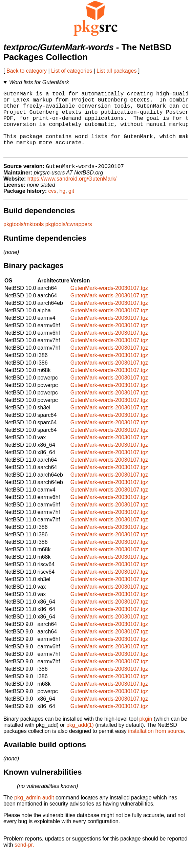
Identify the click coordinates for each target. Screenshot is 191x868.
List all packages (116, 71)
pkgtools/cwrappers (69, 239)
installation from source (156, 746)
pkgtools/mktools (24, 239)
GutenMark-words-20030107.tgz (109, 303)
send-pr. (24, 859)
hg (62, 206)
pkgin (146, 733)
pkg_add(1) (80, 740)
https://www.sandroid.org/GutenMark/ (72, 193)
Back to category (27, 71)
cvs (52, 206)
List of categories (72, 71)
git (71, 206)
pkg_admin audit (34, 812)
